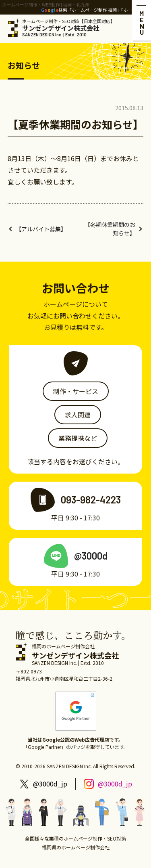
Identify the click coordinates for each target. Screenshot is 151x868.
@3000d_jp (50, 784)
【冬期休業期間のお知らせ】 (110, 229)
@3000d (91, 556)
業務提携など (78, 438)
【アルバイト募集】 (41, 229)
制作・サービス (76, 391)
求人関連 (78, 415)
